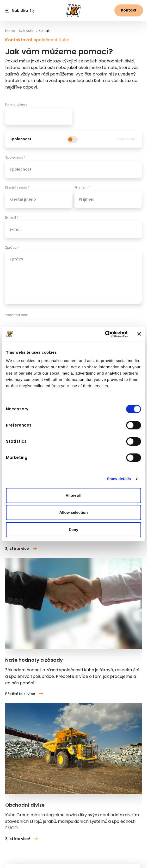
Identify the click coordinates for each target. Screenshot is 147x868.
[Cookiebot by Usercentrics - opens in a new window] (105, 334)
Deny (74, 530)
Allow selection (73, 512)
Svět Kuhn (27, 31)
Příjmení (82, 187)
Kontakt (129, 10)
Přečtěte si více (24, 694)
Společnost (15, 157)
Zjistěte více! (22, 839)
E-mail (12, 217)
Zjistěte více (21, 549)
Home (10, 31)
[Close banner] (139, 334)
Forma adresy (16, 104)
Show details (119, 479)
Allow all (74, 495)
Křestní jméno (17, 187)
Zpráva (12, 247)
